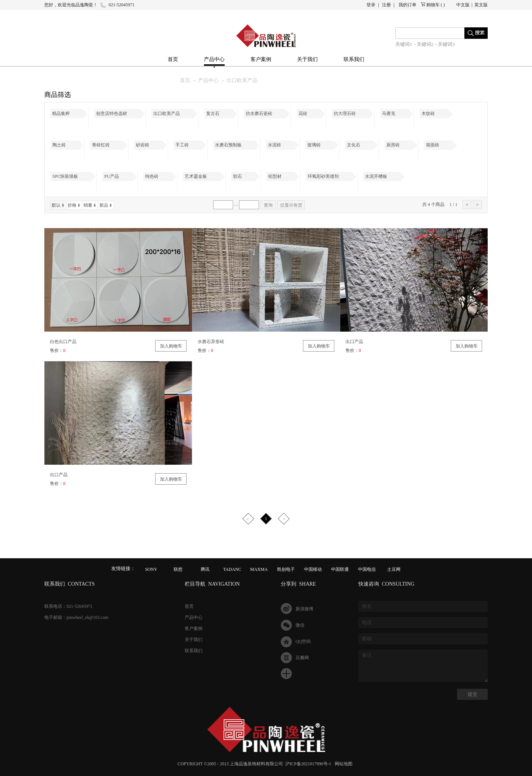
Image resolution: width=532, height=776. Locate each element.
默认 (56, 205)
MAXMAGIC (263, 569)
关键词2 (425, 44)
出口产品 (354, 342)
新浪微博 (304, 609)
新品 (104, 205)
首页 (173, 59)
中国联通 (340, 569)
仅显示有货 (291, 205)
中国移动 (313, 569)
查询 (268, 205)
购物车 (433, 5)
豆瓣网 (302, 658)
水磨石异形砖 (211, 342)
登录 (371, 5)
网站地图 (342, 764)
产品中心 (208, 80)
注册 (386, 5)
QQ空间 (303, 641)
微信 (300, 625)
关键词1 (404, 44)
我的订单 (407, 5)
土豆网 (394, 569)
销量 (88, 205)
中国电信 (367, 569)
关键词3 (446, 44)
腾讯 (205, 569)
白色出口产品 (63, 342)
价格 (72, 205)
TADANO (232, 569)
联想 (178, 569)
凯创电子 (286, 569)
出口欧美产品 (242, 80)
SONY (151, 569)
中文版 (463, 5)
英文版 (481, 5)
